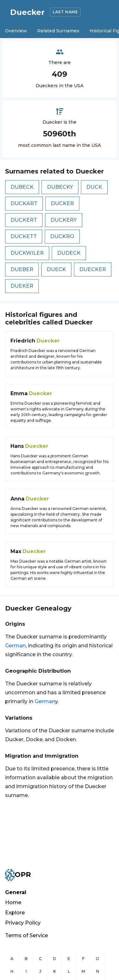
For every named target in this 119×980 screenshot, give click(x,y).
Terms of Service (26, 935)
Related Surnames (58, 31)
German (15, 646)
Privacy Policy (23, 923)
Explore (15, 913)
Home (13, 902)
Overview (16, 31)
